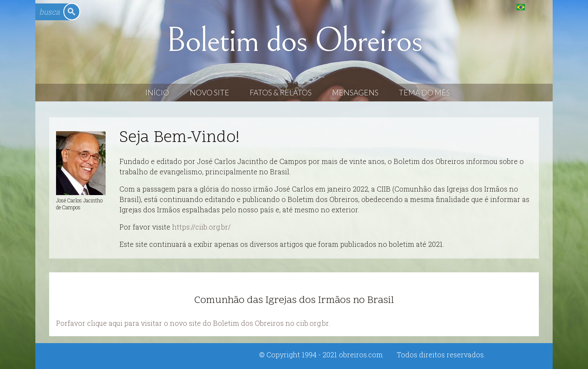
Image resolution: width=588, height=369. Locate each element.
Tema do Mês (424, 93)
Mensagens (355, 93)
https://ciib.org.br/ (201, 227)
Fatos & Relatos (281, 93)
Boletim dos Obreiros (294, 41)
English (538, 7)
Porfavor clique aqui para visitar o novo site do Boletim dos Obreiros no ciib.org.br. (193, 323)
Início (157, 93)
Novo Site (210, 93)
